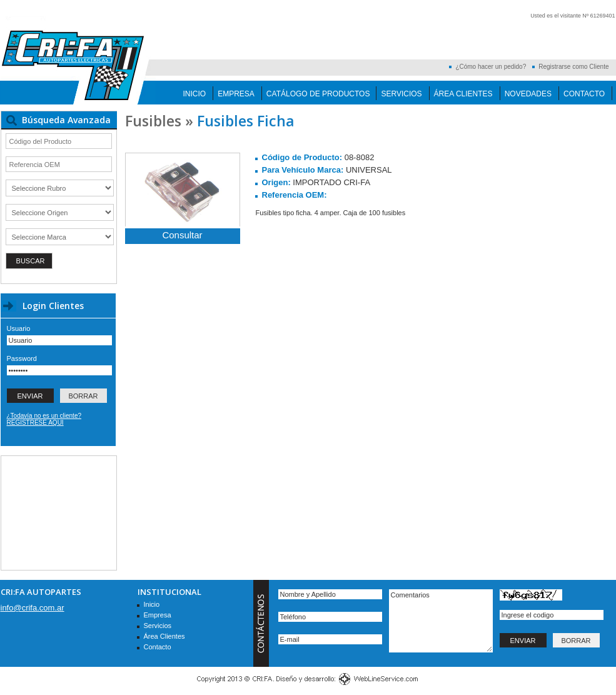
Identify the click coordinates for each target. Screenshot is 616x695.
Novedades (528, 94)
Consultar (182, 235)
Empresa (236, 94)
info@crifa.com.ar (33, 608)
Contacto (584, 94)
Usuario (19, 328)
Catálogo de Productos (318, 94)
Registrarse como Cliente (573, 67)
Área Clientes (463, 94)
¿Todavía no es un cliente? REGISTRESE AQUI (44, 419)
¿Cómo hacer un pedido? (491, 67)
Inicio (195, 94)
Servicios (401, 94)
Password (22, 358)
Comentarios (441, 621)
